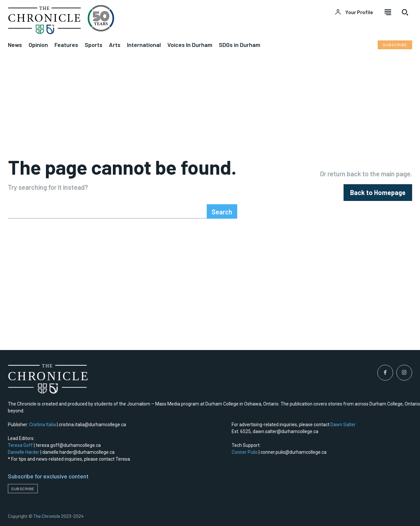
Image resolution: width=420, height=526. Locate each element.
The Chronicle (47, 516)
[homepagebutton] (378, 193)
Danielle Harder (24, 452)
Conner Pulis (245, 452)
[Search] (222, 211)
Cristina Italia (42, 425)
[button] (405, 12)
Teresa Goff (20, 445)
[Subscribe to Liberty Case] (395, 45)
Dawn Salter (343, 425)
